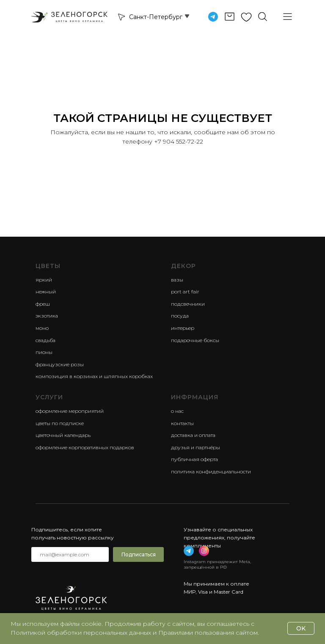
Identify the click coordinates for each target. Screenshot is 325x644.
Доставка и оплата (193, 435)
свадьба (45, 340)
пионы (44, 352)
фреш (43, 304)
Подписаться (139, 554)
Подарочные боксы (195, 340)
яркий (44, 280)
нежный (46, 292)
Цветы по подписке (60, 423)
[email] (70, 554)
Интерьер (183, 328)
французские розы (60, 364)
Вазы (177, 280)
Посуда (180, 316)
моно (42, 328)
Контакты (182, 423)
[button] (121, 17)
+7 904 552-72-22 (179, 141)
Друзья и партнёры (196, 447)
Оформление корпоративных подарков (85, 447)
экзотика (47, 316)
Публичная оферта (194, 459)
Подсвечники (188, 304)
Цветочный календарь (63, 435)
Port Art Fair (185, 292)
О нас (177, 411)
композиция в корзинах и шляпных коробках (94, 376)
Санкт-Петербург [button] (156, 17)
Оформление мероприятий (70, 411)
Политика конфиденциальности (211, 471)
